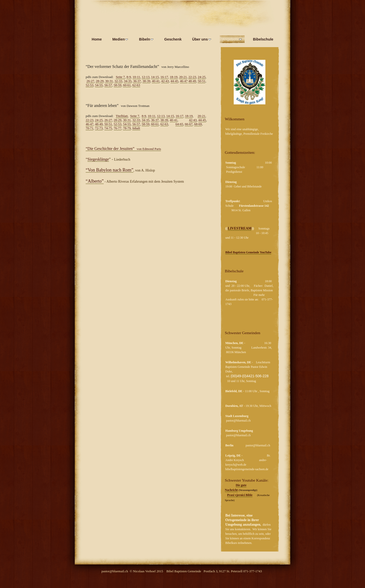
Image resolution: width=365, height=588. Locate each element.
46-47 (184, 81)
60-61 (127, 85)
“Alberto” (95, 181)
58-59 (118, 85)
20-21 (183, 77)
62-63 (136, 85)
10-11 (136, 77)
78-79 (127, 128)
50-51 (202, 81)
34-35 (128, 81)
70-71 (89, 128)
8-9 (129, 77)
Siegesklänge (98, 159)
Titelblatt (122, 116)
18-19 (174, 77)
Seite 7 (120, 77)
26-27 (90, 81)
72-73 (99, 128)
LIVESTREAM (240, 228)
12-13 (145, 77)
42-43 (165, 81)
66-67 (189, 124)
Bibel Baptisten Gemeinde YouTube (248, 252)
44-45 (174, 81)
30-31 (109, 81)
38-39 (146, 81)
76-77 (118, 128)
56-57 (108, 85)
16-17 (164, 77)
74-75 (108, 128)
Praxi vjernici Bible (240, 495)
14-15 (155, 77)
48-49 (192, 81)
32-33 (118, 81)
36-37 (137, 81)
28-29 (100, 81)
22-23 (192, 77)
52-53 (89, 85)
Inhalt (136, 128)
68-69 (198, 124)
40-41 (156, 81)
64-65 (179, 124)
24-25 (202, 77)
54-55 (99, 85)
